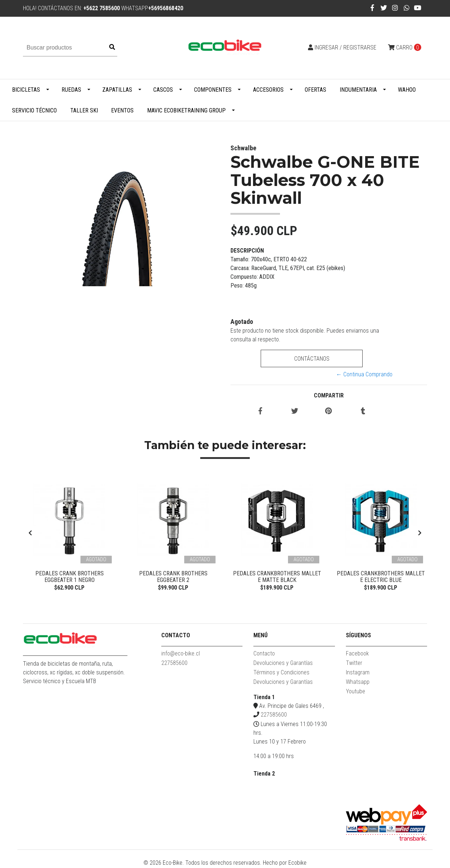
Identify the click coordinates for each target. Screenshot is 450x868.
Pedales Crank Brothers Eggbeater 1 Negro (70, 577)
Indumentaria (358, 90)
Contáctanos (311, 359)
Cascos (163, 90)
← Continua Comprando (364, 374)
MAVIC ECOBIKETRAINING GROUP (186, 110)
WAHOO (407, 90)
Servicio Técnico (34, 110)
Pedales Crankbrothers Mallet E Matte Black (277, 577)
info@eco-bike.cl (181, 654)
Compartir (329, 395)
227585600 (174, 664)
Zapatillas (117, 90)
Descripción (247, 251)
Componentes (213, 90)
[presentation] (30, 533)
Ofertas (315, 90)
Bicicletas (26, 90)
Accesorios (268, 90)
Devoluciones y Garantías (283, 664)
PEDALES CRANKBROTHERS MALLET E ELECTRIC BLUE (381, 577)
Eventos (122, 110)
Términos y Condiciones (281, 673)
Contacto (264, 654)
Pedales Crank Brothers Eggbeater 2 (173, 577)
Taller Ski (84, 110)
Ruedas (71, 90)
